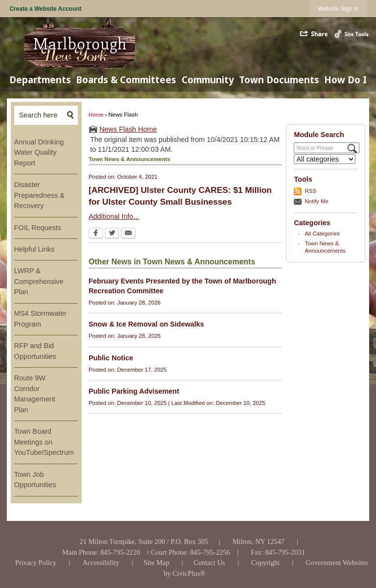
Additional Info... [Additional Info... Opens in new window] (114, 216)
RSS (310, 191)
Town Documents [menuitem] (279, 80)
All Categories (322, 234)
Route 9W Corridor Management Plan (35, 394)
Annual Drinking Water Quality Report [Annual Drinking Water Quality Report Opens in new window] (39, 153)
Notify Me (317, 201)
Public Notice (111, 358)
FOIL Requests (38, 228)
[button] (315, 34)
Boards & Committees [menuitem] (126, 80)
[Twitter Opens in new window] (112, 234)
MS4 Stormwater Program (40, 319)
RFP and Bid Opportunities (35, 351)
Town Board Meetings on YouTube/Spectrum (44, 442)
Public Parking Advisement (134, 391)
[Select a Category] (325, 159)
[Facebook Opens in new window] (96, 234)
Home (96, 115)
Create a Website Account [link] (45, 9)
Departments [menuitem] (40, 80)
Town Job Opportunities (35, 480)
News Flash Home (128, 129)
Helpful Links (34, 249)
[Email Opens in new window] (128, 234)
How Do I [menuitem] (345, 80)
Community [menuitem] (208, 80)
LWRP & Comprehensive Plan (39, 281)
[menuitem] (46, 153)
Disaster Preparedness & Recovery (39, 195)
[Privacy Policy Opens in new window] (36, 563)
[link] (338, 9)
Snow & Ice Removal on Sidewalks (146, 324)
